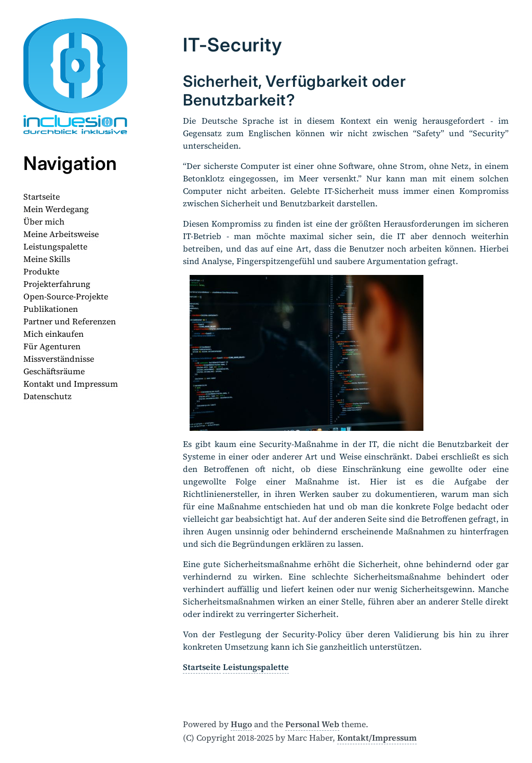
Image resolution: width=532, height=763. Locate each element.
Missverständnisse (59, 359)
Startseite (42, 196)
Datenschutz (48, 396)
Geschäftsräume (54, 371)
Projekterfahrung (57, 284)
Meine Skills (47, 259)
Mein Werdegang (56, 209)
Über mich (44, 221)
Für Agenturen (52, 346)
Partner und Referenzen (70, 321)
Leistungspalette (55, 246)
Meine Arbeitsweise (61, 234)
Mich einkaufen (54, 334)
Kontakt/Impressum (377, 738)
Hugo (241, 724)
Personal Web (312, 724)
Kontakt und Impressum (71, 384)
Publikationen (51, 309)
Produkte (41, 271)
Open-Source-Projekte (66, 296)
